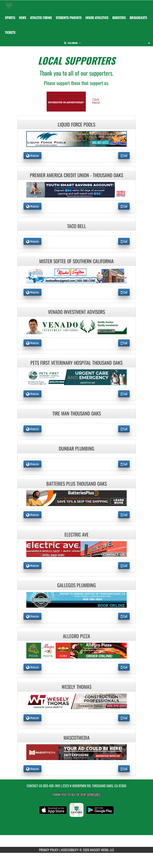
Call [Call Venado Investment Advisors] (124, 343)
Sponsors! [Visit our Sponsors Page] (94, 794)
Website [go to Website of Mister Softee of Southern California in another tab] (32, 292)
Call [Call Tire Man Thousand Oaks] (124, 429)
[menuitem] (138, 18)
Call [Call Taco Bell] (124, 241)
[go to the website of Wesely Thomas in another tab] (76, 701)
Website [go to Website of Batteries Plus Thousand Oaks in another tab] (32, 515)
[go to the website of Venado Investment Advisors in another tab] (76, 326)
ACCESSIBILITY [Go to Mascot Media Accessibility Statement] (70, 850)
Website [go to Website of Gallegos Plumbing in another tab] (32, 616)
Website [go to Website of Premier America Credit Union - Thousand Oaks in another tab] (32, 206)
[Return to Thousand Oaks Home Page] (9, 5)
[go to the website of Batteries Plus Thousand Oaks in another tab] (76, 498)
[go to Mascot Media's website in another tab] (76, 101)
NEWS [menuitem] (23, 18)
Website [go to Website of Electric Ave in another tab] (32, 565)
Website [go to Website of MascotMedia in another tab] (32, 769)
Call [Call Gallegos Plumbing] (124, 616)
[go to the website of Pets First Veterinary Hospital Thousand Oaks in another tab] (76, 377)
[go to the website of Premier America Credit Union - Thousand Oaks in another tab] (76, 189)
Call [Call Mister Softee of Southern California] (124, 292)
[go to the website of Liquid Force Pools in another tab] (76, 139)
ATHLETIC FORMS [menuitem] (41, 18)
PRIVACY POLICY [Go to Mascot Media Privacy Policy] (49, 850)
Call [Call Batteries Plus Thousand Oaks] (124, 515)
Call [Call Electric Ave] (124, 565)
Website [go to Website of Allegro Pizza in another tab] (32, 667)
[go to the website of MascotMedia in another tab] (76, 752)
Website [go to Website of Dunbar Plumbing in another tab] (32, 464)
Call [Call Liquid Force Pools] (124, 155)
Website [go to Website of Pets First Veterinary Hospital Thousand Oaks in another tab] (32, 394)
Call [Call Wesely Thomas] (124, 718)
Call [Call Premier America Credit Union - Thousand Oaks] (124, 206)
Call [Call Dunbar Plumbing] (124, 464)
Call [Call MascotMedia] (124, 769)
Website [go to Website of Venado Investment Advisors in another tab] (32, 343)
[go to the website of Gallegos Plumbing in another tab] (76, 599)
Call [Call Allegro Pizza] (124, 667)
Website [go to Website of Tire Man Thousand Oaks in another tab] (32, 429)
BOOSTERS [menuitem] (119, 18)
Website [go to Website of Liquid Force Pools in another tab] (32, 155)
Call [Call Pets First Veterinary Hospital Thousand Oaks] (124, 394)
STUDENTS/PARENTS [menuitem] (69, 18)
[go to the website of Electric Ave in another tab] (76, 548)
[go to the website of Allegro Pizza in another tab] (76, 650)
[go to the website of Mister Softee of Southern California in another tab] (76, 275)
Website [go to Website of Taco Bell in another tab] (32, 241)
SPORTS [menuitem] (10, 18)
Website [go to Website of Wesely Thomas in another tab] (32, 718)
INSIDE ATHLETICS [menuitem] (97, 18)
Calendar (72, 43)
